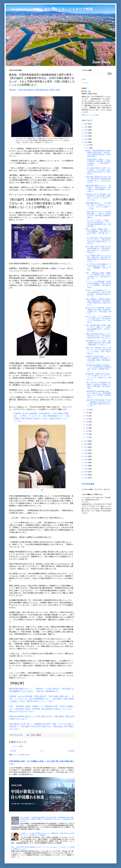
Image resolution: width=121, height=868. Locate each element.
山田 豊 (87, 91)
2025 (86, 127)
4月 (87, 428)
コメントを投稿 (17, 746)
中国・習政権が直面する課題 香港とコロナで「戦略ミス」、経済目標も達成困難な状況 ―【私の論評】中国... (98, 328)
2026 (86, 124)
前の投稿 (71, 751)
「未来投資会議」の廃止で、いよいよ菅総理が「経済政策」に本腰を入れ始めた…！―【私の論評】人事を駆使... (98, 162)
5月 (87, 425)
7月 (87, 419)
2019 (86, 441)
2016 (86, 450)
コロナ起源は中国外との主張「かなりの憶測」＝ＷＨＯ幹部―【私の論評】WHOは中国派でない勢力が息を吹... (99, 171)
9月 (87, 413)
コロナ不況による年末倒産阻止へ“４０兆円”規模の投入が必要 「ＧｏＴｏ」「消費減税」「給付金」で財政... (98, 267)
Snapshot (85, 502)
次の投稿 (13, 751)
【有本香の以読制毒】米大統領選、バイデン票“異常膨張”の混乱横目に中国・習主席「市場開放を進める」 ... (99, 368)
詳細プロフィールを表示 (90, 115)
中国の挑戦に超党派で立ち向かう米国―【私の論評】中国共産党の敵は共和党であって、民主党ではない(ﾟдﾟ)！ (98, 180)
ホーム (42, 751)
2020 (86, 142)
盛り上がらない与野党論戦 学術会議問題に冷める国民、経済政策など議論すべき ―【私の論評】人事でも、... (98, 311)
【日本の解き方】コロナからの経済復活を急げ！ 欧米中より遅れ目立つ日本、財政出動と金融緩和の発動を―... (98, 215)
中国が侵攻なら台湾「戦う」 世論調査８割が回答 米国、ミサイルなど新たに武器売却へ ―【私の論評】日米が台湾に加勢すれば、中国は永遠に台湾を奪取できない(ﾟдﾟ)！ (42, 726)
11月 (88, 148)
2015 (86, 453)
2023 (86, 133)
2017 (86, 447)
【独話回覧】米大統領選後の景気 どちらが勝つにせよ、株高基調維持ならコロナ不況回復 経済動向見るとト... (98, 394)
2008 (86, 475)
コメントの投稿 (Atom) (21, 755)
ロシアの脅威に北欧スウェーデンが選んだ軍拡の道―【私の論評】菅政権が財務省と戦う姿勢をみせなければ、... (98, 258)
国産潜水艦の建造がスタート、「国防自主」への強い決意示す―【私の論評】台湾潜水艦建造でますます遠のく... (98, 188)
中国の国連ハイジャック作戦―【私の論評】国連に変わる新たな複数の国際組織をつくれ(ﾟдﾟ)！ (98, 343)
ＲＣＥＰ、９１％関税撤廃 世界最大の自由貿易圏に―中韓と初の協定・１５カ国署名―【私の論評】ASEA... (98, 284)
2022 (86, 136)
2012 (86, 462)
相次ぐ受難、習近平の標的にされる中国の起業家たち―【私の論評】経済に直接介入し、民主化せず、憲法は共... (98, 249)
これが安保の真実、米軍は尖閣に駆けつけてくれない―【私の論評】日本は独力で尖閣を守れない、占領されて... (98, 241)
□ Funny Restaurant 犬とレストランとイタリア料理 (51, 9)
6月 (87, 422)
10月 (88, 410)
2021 (86, 139)
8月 (87, 416)
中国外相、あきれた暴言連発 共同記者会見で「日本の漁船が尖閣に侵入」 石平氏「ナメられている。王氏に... (98, 197)
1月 (87, 437)
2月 (87, 434)
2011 (86, 466)
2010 (86, 469)
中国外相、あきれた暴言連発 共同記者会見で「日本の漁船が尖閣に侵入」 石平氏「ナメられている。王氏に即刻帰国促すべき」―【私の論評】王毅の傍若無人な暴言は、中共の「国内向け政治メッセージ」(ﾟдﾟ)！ (41, 699)
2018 (86, 444)
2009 (86, 472)
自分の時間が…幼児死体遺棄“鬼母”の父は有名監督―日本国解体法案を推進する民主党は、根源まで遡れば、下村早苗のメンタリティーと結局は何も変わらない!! (47, 819)
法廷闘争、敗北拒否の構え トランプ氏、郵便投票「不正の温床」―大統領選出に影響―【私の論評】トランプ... (98, 359)
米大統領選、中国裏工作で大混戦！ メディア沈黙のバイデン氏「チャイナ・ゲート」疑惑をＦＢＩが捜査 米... (99, 377)
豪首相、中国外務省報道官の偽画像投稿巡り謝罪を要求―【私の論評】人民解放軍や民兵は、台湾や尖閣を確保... (98, 153)
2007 (86, 478)
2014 (86, 456)
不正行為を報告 (88, 484)
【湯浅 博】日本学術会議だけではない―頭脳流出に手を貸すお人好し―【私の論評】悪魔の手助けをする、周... (98, 403)
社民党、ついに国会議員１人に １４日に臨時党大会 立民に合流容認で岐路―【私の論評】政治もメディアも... (98, 293)
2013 (86, 459)
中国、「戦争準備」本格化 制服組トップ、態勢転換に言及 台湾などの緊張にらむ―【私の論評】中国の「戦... (98, 276)
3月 (87, 431)
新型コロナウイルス (34, 175)
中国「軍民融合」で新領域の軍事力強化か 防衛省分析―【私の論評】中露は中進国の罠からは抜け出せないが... (98, 302)
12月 (88, 145)
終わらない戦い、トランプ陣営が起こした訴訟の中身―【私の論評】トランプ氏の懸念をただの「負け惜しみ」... (98, 319)
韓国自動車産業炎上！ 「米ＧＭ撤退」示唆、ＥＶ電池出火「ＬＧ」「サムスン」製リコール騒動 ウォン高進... (98, 206)
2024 (86, 130)
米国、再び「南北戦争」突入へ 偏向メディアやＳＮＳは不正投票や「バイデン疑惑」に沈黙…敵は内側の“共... (98, 350)
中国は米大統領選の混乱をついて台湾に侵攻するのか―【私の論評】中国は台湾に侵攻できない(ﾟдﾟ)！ (98, 336)
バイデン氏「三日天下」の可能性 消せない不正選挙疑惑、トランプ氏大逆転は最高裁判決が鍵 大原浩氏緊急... (98, 223)
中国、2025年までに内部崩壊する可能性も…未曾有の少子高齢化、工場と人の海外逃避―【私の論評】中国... (98, 385)
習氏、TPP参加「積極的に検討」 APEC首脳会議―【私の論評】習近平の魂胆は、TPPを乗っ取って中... (98, 232)
